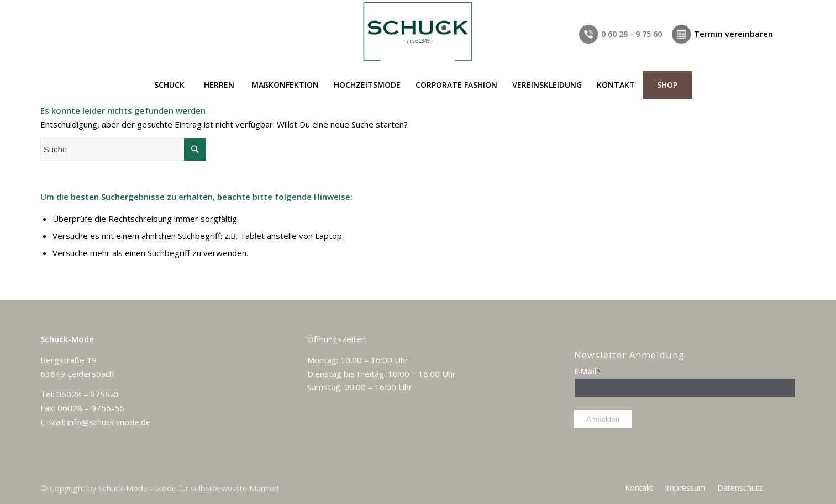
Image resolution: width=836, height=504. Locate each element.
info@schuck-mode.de (109, 422)
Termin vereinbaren (734, 34)
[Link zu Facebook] (787, 8)
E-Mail (587, 371)
